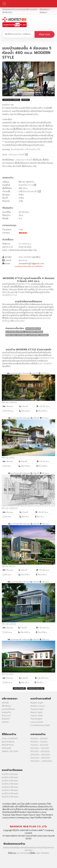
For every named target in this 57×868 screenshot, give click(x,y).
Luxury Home (37, 722)
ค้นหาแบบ (45, 34)
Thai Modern (36, 719)
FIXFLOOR (6, 748)
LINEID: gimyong (8, 100)
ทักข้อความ (16, 100)
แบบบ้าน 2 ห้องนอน (10, 774)
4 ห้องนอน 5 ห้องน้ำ (17, 155)
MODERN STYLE (26, 185)
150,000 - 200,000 (40, 751)
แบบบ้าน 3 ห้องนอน (10, 777)
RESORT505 (8, 745)
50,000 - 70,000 (39, 742)
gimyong (23, 260)
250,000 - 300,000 (40, 758)
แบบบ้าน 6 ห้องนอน (10, 787)
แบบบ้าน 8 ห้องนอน (10, 793)
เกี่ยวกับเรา (44, 9)
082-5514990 (25, 257)
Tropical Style (37, 709)
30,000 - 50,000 (39, 739)
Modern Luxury (38, 706)
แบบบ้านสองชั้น (31, 191)
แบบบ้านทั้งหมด (8, 709)
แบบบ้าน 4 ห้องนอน (10, 781)
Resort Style (36, 712)
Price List (6, 716)
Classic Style (37, 716)
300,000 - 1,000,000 (41, 761)
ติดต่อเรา (43, 12)
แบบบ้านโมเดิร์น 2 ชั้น (20, 149)
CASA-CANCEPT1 (10, 739)
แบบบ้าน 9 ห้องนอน (10, 797)
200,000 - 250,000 (40, 755)
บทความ (5, 722)
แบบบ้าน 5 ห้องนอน (10, 784)
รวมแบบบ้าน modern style (36, 688)
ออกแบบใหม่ (20, 321)
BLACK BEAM (8, 742)
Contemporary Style (40, 725)
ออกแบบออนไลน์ (10, 848)
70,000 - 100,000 (39, 745)
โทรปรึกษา (26, 100)
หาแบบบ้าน (6, 712)
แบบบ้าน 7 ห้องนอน (10, 790)
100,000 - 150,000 (40, 748)
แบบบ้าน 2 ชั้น (35, 149)
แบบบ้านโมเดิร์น (39, 848)
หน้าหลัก (5, 703)
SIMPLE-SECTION (10, 751)
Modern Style (37, 703)
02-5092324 (25, 244)
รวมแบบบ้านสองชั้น (19, 688)
